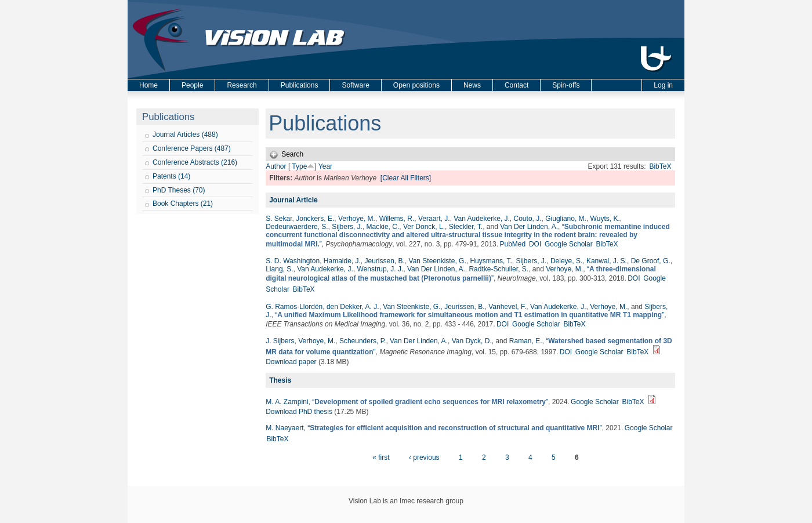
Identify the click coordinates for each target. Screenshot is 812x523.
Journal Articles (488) (185, 135)
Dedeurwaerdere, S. (297, 227)
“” (468, 235)
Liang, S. (279, 269)
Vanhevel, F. (507, 307)
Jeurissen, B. (385, 261)
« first (381, 457)
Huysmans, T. (491, 261)
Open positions (416, 85)
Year (325, 166)
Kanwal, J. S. (607, 261)
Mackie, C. (383, 227)
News (472, 85)
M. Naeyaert (284, 428)
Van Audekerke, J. (482, 219)
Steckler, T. (466, 227)
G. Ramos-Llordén (294, 307)
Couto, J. (528, 219)
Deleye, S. (566, 261)
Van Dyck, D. (472, 341)
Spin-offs (566, 85)
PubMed (512, 244)
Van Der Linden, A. (529, 227)
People (192, 85)
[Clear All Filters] (406, 178)
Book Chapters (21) (183, 204)
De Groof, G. (651, 261)
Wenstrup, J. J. (380, 269)
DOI (535, 244)
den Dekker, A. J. (353, 307)
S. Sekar (279, 219)
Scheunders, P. (363, 341)
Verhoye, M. (357, 219)
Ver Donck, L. (424, 227)
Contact (516, 85)
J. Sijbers (280, 341)
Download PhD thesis (299, 412)
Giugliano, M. (566, 219)
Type (299, 166)
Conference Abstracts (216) (195, 162)
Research (242, 85)
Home (148, 85)
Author (276, 166)
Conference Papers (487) (192, 148)
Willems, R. (397, 219)
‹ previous (424, 457)
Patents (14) (171, 176)
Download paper (291, 362)
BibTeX (660, 166)
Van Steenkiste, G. (438, 261)
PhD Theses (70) (179, 190)
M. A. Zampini (287, 402)
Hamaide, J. (342, 261)
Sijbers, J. (347, 227)
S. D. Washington (293, 261)
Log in (663, 85)
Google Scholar (569, 244)
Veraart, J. (434, 219)
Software (355, 85)
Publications (300, 85)
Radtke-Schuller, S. (499, 269)
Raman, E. (526, 341)
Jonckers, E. (315, 219)
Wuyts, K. (605, 219)
